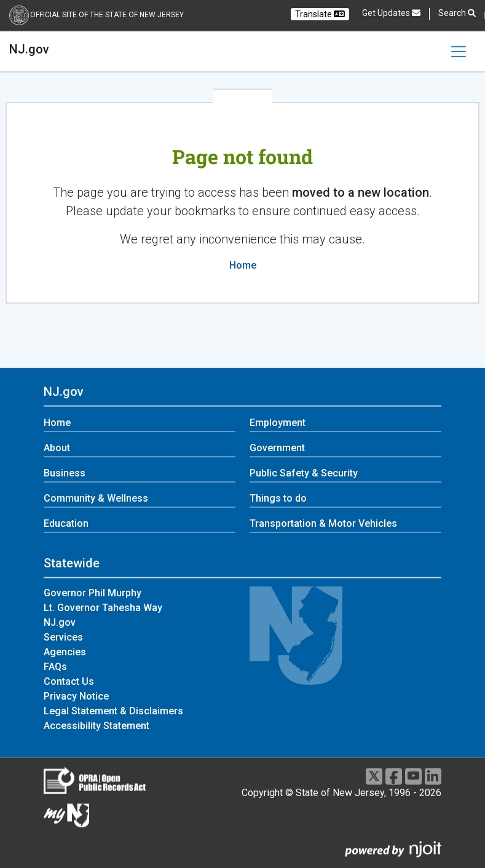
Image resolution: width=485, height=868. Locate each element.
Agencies (65, 652)
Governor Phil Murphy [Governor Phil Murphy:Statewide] (93, 593)
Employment (278, 423)
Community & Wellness (96, 499)
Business (65, 474)
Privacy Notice (76, 696)
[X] (374, 776)
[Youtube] (413, 776)
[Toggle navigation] (459, 52)
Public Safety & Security (304, 474)
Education (66, 524)
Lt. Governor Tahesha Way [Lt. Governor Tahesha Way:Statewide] (103, 608)
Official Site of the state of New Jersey (107, 15)
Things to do (278, 499)
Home (243, 265)
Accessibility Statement (97, 726)
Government (277, 448)
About (57, 448)
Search (457, 13)
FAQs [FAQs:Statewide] (55, 667)
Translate (320, 14)
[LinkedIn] (433, 776)
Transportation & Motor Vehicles (323, 524)
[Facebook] (394, 776)
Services (63, 637)
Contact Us (69, 681)
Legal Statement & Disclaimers (113, 711)
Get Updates (391, 13)
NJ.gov (29, 49)
